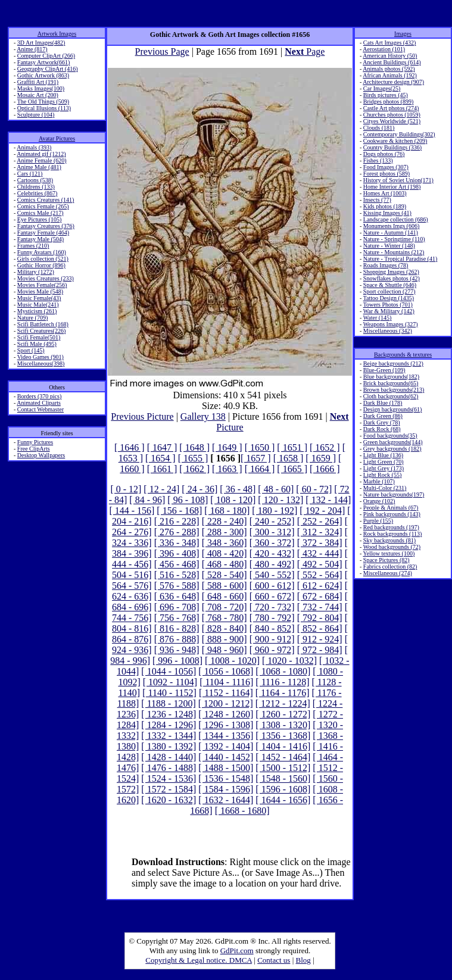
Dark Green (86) (383, 416)
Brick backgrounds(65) (391, 383)
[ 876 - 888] (177, 639)
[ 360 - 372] (272, 543)
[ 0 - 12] (126, 489)
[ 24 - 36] (199, 489)
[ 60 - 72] (314, 489)
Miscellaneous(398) (41, 363)
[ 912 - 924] (320, 639)
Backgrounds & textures (403, 355)
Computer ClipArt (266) (46, 56)
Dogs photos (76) (384, 154)
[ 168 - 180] (227, 511)
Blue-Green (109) (384, 370)
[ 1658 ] (289, 458)
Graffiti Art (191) (38, 82)
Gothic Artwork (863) (43, 75)
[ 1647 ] (162, 447)
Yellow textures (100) (389, 553)
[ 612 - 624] (320, 586)
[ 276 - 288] (177, 532)
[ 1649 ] (227, 447)
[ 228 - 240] (225, 521)
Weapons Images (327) (391, 324)
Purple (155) (378, 521)
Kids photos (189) (385, 206)
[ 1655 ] (193, 458)
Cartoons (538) (35, 180)
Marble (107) (379, 481)
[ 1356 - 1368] (283, 736)
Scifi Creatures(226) (41, 331)
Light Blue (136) (383, 455)
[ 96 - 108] (188, 500)
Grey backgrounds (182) (392, 449)
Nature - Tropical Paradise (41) (400, 259)
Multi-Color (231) (385, 488)
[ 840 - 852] (272, 628)
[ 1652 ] (325, 447)
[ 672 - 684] (320, 596)
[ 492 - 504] (320, 564)
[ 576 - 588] (177, 586)
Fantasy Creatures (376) (46, 226)
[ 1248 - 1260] (226, 714)
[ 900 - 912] (272, 639)
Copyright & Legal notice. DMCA (199, 960)
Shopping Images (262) (391, 272)
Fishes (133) (378, 160)
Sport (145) (31, 350)
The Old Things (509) (43, 102)
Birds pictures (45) (386, 95)
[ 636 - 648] (177, 596)
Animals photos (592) (389, 69)
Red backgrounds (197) (391, 527)
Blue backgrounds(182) (391, 377)
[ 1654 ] (160, 458)
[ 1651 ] (292, 447)
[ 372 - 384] (320, 543)
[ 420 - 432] (272, 553)
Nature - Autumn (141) (391, 232)
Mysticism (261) (37, 311)
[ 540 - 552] (272, 575)
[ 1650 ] (260, 447)
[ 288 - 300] (225, 532)
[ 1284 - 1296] (169, 725)
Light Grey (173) (384, 468)
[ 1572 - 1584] (169, 789)
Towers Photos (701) (388, 305)
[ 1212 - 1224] (283, 703)
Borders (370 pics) (39, 396)
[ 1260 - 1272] (283, 714)
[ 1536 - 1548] (226, 778)
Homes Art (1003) (385, 193)
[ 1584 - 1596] (226, 789)
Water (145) (378, 318)
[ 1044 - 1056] (169, 671)
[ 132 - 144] (328, 500)
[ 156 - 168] (179, 511)
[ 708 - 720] (225, 607)
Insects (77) (377, 200)
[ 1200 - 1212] (226, 703)
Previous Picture (142, 416)
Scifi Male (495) (37, 344)
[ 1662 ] (194, 469)
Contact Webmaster (40, 409)
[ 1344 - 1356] (226, 736)
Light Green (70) (384, 462)
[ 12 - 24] (161, 489)
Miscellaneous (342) (388, 331)
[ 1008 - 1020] (232, 661)
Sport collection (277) (389, 291)
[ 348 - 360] (225, 543)
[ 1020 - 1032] (289, 661)
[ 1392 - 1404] (226, 746)
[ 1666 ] (325, 469)
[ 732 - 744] (320, 607)
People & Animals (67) (391, 508)
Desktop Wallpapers (41, 455)
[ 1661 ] (162, 469)
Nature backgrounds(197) (394, 494)
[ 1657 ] (256, 458)
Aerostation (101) (384, 49)
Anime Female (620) (41, 160)
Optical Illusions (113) (44, 108)
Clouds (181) (379, 128)
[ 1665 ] (292, 469)
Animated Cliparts (39, 403)
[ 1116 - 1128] (282, 682)
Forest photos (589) (386, 174)
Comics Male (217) (40, 213)
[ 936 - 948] (177, 650)
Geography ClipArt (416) (48, 69)
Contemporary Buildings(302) (399, 134)
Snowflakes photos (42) (392, 278)
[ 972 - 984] (320, 650)
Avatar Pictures (57, 138)
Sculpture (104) (36, 115)
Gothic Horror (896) (41, 265)
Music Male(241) (38, 305)
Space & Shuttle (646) (390, 285)
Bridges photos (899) (388, 102)
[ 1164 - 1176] (283, 693)
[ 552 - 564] (320, 575)
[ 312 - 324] (320, 532)
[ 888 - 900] (225, 639)
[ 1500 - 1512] (283, 768)
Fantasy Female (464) (43, 232)
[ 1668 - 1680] (242, 811)
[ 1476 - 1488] (169, 768)
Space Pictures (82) (386, 560)
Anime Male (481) (39, 167)
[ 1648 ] (194, 447)
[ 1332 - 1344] (169, 736)
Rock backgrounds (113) (393, 534)
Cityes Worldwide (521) (392, 121)
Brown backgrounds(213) (394, 390)
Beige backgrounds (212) (393, 363)
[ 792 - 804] (320, 618)
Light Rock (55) (382, 475)
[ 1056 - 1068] (226, 671)
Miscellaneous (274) (388, 573)
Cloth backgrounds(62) (391, 396)
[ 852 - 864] (320, 628)
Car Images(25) (382, 88)
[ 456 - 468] (177, 564)
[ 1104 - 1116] (226, 682)
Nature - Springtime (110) (394, 239)
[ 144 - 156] (132, 511)
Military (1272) (36, 272)
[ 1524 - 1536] (169, 778)
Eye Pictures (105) (39, 219)
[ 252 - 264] (320, 521)
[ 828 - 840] (225, 628)
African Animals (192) (390, 75)
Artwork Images (57, 34)
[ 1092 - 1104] (170, 682)
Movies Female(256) (42, 285)
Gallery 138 (203, 416)
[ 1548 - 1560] (283, 778)
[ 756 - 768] (177, 618)
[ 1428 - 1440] (169, 757)
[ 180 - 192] (275, 511)
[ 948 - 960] (225, 650)
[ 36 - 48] (238, 489)
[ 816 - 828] (177, 628)
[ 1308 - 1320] (283, 725)
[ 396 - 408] (177, 553)
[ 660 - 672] (272, 596)
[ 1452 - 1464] (283, 757)
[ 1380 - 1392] (169, 746)
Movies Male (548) (40, 291)
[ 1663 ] (227, 469)
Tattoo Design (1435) (389, 298)
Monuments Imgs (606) (391, 226)
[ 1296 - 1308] (226, 725)
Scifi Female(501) (39, 337)
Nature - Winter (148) (389, 246)
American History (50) (390, 56)
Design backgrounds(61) (393, 409)
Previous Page (162, 52)
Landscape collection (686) (396, 219)
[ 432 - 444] (320, 553)
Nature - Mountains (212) (394, 252)
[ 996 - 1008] (177, 661)
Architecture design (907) (393, 82)
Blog (303, 960)
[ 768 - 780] (225, 618)
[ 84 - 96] (147, 500)
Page (305, 52)
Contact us (274, 960)
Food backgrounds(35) (390, 436)
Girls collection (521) (43, 259)
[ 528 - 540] (225, 575)
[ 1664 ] (260, 469)
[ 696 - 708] (177, 607)
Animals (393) (34, 147)
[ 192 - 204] (322, 511)
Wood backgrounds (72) (392, 547)
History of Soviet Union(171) (398, 180)
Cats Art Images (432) (390, 43)
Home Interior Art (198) (392, 187)
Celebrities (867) (37, 193)
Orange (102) (379, 501)
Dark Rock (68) (382, 429)
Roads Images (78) (386, 265)
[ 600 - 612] (272, 586)
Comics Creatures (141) (46, 200)
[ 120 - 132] (280, 500)
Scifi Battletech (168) (43, 324)
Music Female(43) (39, 298)
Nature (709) (32, 318)
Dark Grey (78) (382, 422)
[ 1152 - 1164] (226, 693)
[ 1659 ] (321, 458)
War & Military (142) (389, 311)
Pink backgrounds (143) (392, 514)
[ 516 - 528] (177, 575)
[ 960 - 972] (272, 650)
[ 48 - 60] (276, 489)
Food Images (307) (386, 167)
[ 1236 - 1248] (169, 714)
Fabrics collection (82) (390, 567)
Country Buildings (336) (392, 147)
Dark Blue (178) (383, 403)
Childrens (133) (36, 187)
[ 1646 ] (130, 447)
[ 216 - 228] (177, 521)
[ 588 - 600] (225, 586)
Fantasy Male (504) (40, 239)
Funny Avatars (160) (42, 252)
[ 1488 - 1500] (226, 768)
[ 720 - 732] (272, 607)
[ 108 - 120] (233, 500)
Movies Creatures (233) (46, 278)
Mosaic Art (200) (38, 95)
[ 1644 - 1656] (283, 800)
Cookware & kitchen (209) (395, 141)
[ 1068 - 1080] (283, 671)
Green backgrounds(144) (393, 442)
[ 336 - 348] (177, 543)
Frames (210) (33, 246)
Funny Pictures (35, 442)
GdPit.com (237, 951)
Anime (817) (32, 49)
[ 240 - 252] (272, 521)
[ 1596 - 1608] (283, 789)
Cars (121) (30, 174)
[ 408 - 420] (225, 553)
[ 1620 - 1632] (169, 800)
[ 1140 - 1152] (169, 693)
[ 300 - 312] (272, 532)
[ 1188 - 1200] (168, 703)
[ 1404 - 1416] (283, 746)
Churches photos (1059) (392, 115)
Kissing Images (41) (387, 213)
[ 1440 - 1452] (226, 757)
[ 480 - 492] (272, 564)
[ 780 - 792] (272, 618)
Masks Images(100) (41, 88)
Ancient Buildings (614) (392, 62)
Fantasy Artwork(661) (44, 62)
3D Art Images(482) (41, 43)
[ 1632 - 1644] (226, 800)
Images (403, 34)
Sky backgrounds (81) (389, 540)
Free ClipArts (34, 449)
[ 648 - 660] (225, 596)
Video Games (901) (40, 357)
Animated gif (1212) (41, 154)
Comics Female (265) (43, 206)
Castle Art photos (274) (391, 108)
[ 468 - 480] (225, 564)
